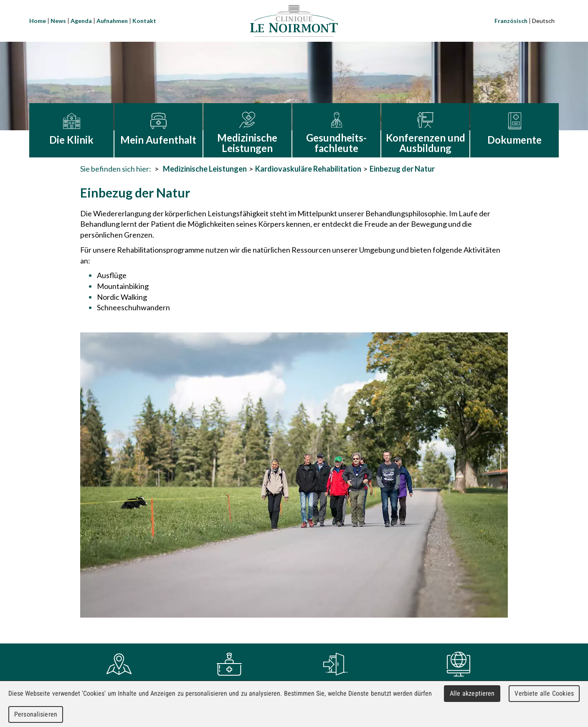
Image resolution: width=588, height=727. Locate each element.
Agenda (81, 21)
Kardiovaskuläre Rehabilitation (308, 169)
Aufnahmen (112, 21)
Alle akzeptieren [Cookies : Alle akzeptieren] (472, 693)
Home (38, 21)
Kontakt (144, 21)
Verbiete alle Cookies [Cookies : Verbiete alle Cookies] (544, 693)
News (58, 21)
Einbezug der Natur (402, 169)
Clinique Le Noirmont (294, 21)
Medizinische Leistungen (205, 169)
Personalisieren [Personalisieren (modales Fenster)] (36, 714)
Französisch (511, 21)
